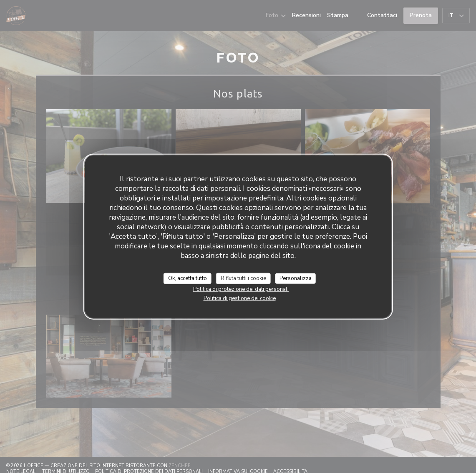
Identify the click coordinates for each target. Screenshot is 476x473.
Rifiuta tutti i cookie (243, 278)
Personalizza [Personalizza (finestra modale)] (296, 278)
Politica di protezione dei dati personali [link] (241, 289)
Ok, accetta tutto (188, 278)
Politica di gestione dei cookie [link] (240, 298)
